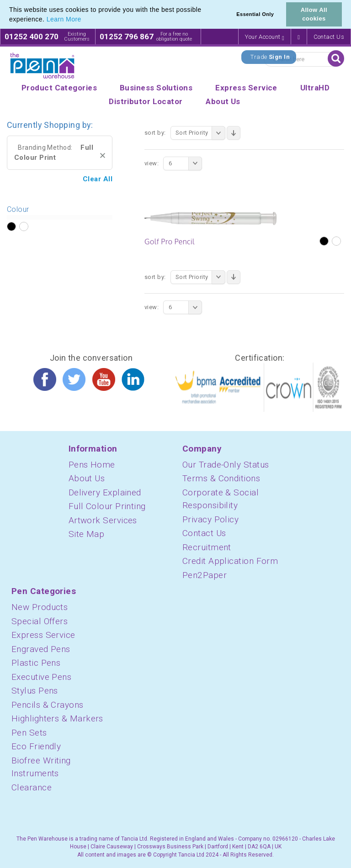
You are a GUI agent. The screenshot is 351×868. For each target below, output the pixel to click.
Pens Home (92, 465)
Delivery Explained (105, 492)
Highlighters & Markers (57, 718)
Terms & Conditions (221, 478)
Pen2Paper (205, 575)
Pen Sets (29, 733)
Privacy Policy (210, 519)
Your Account (265, 37)
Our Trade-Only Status (226, 465)
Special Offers (40, 621)
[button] (85, 20)
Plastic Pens (36, 663)
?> (11, 227)
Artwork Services (103, 520)
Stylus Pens (35, 691)
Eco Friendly (36, 746)
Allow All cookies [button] (314, 14)
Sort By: (155, 133)
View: (152, 163)
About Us (87, 478)
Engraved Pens (41, 649)
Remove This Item (103, 155)
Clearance (32, 787)
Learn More (64, 19)
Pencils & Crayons (48, 705)
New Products (40, 607)
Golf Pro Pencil (170, 242)
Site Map (87, 534)
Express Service (43, 635)
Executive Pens (41, 677)
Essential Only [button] (255, 14)
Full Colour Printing (107, 506)
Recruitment (207, 547)
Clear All (98, 179)
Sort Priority (200, 133)
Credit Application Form (230, 561)
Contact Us (329, 37)
